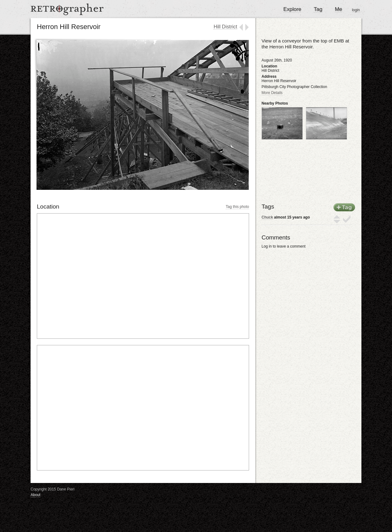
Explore (292, 9)
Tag (318, 9)
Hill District (225, 27)
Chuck (267, 217)
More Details (272, 93)
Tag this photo (237, 207)
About (35, 495)
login (356, 10)
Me (339, 9)
